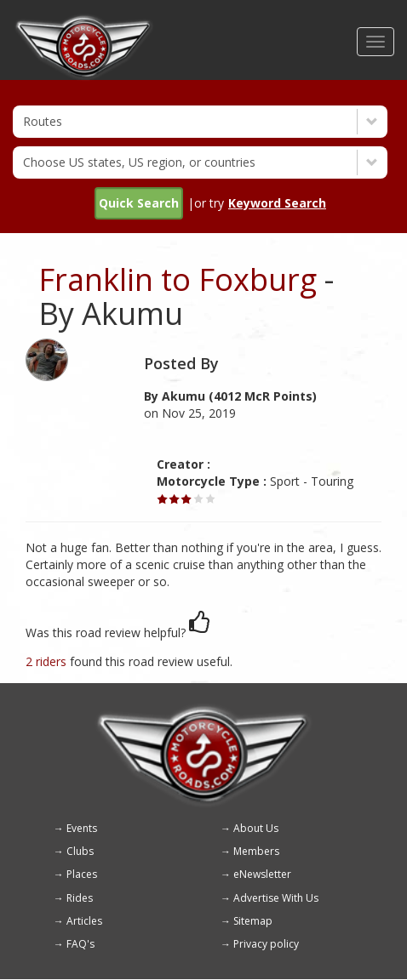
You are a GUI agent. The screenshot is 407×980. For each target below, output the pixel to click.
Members (256, 851)
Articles (84, 921)
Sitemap (253, 921)
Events (82, 828)
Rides (80, 898)
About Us (256, 828)
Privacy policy (266, 944)
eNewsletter (262, 874)
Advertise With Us (276, 898)
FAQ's (80, 944)
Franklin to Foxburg (178, 279)
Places (82, 874)
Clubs (80, 851)
